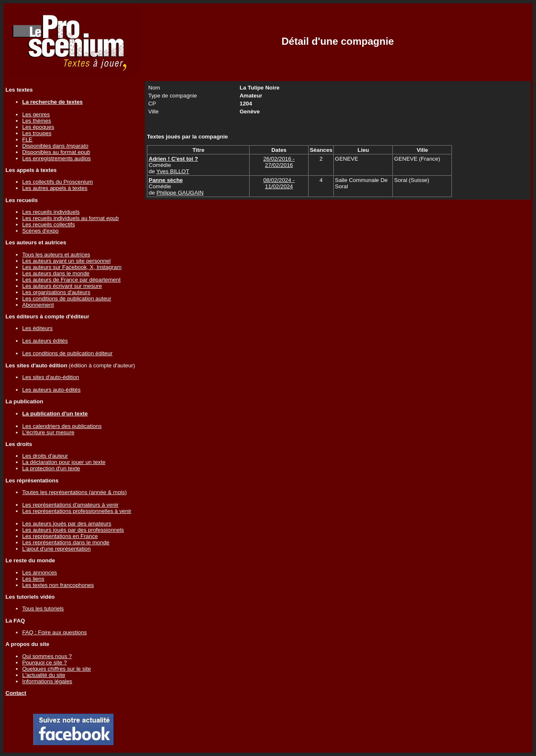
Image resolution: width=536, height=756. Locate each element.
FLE (27, 140)
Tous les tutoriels (43, 609)
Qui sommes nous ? (47, 656)
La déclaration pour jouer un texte (64, 462)
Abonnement (38, 305)
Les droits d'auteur (45, 456)
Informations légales (47, 681)
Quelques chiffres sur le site (57, 669)
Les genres (36, 114)
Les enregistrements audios (57, 158)
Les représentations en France (60, 536)
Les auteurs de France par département (71, 280)
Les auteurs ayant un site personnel (66, 261)
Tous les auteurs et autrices (56, 255)
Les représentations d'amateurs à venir (70, 505)
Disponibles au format (56, 152)
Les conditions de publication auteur (67, 299)
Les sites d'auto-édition (51, 377)
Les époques (38, 127)
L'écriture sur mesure (48, 432)
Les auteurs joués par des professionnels (73, 530)
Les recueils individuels (51, 212)
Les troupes (37, 133)
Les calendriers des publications (62, 426)
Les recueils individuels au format (70, 218)
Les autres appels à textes (55, 188)
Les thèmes (37, 121)
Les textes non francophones (58, 585)
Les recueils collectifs (49, 224)
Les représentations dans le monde (66, 542)
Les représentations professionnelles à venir (77, 511)
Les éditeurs (37, 328)
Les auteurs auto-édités (51, 390)
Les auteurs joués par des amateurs (67, 524)
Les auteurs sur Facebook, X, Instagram (72, 267)
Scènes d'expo (40, 231)
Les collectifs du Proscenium (58, 182)
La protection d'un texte (51, 468)
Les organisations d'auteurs (56, 292)
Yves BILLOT (173, 171)
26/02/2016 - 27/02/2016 (279, 162)
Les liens (33, 579)
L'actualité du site (44, 675)
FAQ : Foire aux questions (54, 632)
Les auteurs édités (45, 341)
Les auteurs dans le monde (56, 273)
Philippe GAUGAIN (180, 193)
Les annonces (40, 573)
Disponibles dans (55, 146)
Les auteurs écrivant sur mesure (62, 286)
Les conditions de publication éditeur (67, 353)
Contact (16, 693)
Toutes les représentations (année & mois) (75, 492)
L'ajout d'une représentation (57, 549)
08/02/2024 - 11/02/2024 (279, 183)
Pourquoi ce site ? (45, 662)
